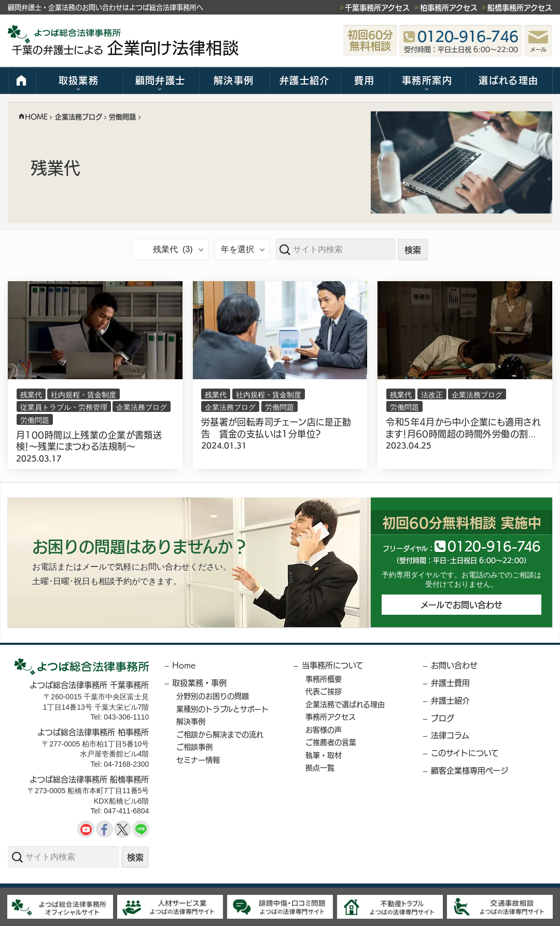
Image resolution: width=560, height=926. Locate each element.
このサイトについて (465, 752)
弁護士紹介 (305, 80)
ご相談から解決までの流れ (220, 734)
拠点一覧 (320, 767)
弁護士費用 (450, 682)
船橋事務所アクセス (520, 7)
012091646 (494, 545)
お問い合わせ (454, 665)
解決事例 (234, 80)
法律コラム (450, 735)
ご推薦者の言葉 (331, 742)
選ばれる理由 (508, 80)
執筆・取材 (324, 755)
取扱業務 (79, 80)
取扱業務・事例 (199, 682)
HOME (22, 80)
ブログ (443, 718)
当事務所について (333, 665)
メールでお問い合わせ (461, 604)
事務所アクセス (331, 716)
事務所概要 (324, 679)
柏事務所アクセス (449, 7)
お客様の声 (324, 729)
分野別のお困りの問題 (213, 696)
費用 (364, 80)
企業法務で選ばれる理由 (345, 704)
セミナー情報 (198, 759)
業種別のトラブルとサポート (222, 709)
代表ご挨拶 (324, 691)
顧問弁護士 (160, 80)
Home (184, 665)
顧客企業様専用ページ (470, 770)
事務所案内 (427, 80)
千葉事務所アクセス (377, 7)
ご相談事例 (194, 747)
